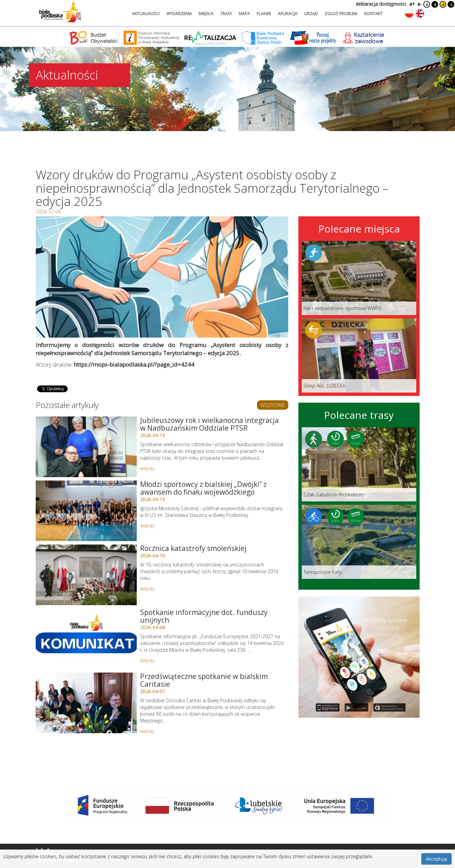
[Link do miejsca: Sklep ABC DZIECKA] (359, 355)
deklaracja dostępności (381, 4)
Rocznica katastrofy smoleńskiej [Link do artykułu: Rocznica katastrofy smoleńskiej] (193, 548)
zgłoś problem (341, 14)
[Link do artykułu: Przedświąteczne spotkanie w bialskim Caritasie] (86, 703)
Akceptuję (436, 859)
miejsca (206, 14)
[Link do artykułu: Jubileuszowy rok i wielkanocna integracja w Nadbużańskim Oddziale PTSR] (86, 447)
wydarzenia (179, 14)
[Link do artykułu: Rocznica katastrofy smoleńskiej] (86, 575)
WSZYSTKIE (273, 405)
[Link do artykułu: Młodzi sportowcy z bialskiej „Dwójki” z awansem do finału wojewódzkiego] (86, 511)
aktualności (146, 14)
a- (419, 4)
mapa (244, 14)
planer (264, 14)
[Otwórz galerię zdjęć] (162, 277)
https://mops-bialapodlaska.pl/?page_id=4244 (134, 364)
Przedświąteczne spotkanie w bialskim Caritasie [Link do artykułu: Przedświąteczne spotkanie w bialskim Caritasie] (204, 680)
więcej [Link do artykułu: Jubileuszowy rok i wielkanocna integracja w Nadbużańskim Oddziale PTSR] (147, 468)
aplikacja (288, 14)
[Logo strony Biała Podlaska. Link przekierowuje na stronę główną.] (60, 12)
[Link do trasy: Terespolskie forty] (359, 542)
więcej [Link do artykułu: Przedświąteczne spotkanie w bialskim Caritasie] (147, 731)
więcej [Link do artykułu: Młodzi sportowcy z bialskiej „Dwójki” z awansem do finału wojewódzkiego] (147, 525)
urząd (311, 14)
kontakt (373, 14)
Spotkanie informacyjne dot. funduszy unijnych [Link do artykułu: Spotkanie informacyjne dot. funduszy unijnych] (204, 616)
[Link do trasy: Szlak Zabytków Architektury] (359, 464)
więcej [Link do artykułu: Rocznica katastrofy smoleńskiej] (147, 588)
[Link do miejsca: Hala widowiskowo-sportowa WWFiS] (359, 278)
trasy (226, 14)
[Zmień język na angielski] (420, 13)
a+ (412, 4)
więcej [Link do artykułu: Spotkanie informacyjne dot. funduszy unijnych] (147, 660)
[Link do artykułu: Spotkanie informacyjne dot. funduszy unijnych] (86, 639)
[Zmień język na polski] (409, 13)
